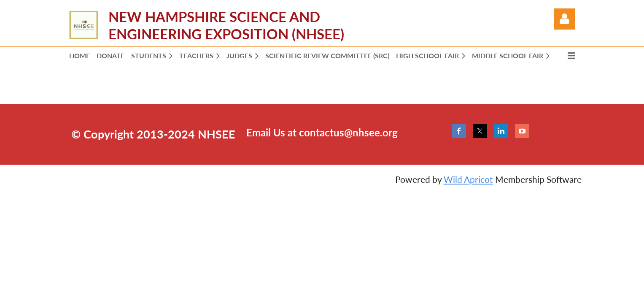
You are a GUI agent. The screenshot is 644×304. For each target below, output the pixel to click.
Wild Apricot (468, 179)
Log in (565, 19)
